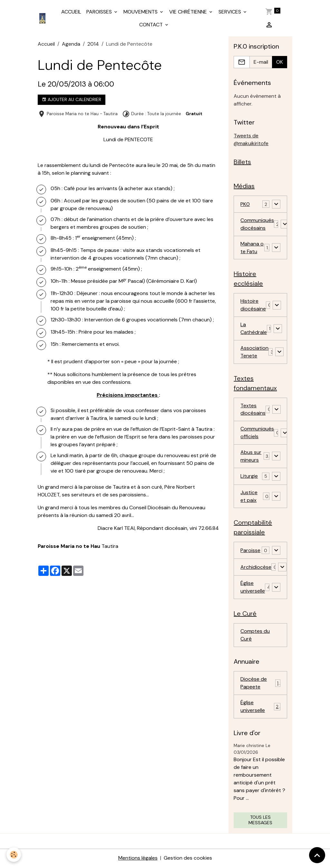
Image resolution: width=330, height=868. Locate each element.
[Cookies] (14, 855)
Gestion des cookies (188, 859)
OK (280, 62)
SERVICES (230, 12)
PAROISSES (100, 12)
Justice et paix (249, 497)
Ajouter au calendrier (72, 100)
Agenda (71, 44)
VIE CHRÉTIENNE (189, 12)
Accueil (46, 44)
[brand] (43, 18)
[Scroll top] (317, 855)
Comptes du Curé (255, 636)
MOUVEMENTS (141, 12)
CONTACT (152, 25)
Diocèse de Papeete (260, 684)
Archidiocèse (256, 568)
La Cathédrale (254, 329)
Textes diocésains (253, 410)
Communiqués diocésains (257, 224)
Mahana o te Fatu (252, 248)
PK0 (245, 204)
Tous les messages (260, 821)
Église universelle (253, 588)
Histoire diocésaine (253, 305)
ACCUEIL (71, 12)
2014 (93, 44)
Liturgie (249, 477)
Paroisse (250, 551)
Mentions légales (138, 859)
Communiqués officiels (257, 433)
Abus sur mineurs (251, 457)
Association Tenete (254, 352)
